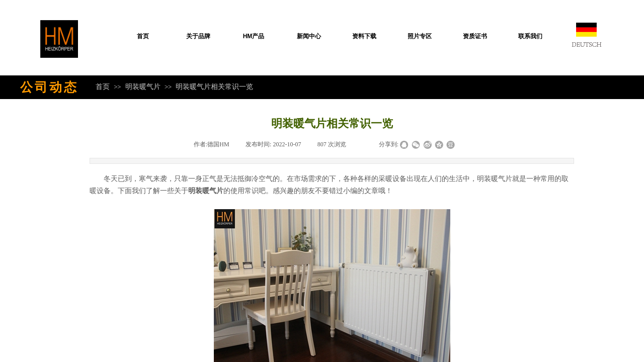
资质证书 (475, 36)
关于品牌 (198, 36)
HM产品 (254, 36)
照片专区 (420, 36)
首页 (143, 36)
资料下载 (364, 36)
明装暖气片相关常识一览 (214, 86)
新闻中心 (309, 36)
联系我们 (530, 36)
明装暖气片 (143, 86)
